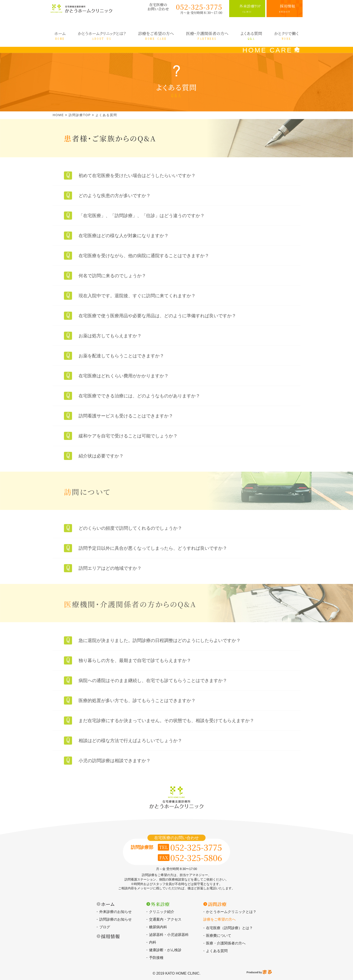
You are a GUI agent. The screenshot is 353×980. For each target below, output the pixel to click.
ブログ (105, 927)
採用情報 (110, 936)
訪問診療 (217, 904)
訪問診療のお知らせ (115, 919)
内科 (153, 942)
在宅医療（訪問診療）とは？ (229, 928)
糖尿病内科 (158, 927)
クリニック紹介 (162, 912)
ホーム (108, 904)
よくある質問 (217, 951)
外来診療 (160, 904)
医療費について (219, 936)
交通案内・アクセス (165, 919)
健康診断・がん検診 (165, 950)
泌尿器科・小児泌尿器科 (169, 935)
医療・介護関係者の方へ (226, 943)
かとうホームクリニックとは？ (231, 912)
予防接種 (156, 958)
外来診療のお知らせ (115, 912)
